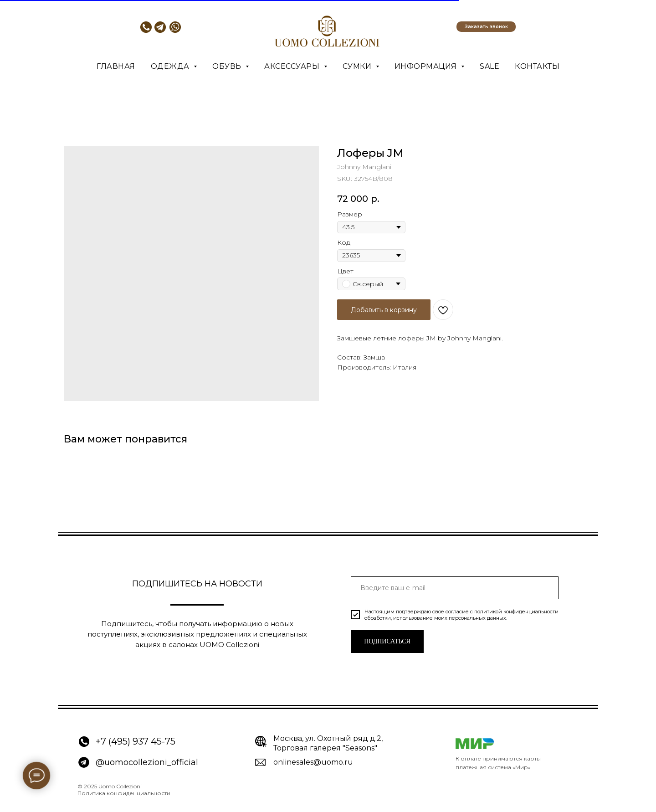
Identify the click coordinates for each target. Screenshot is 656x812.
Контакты (537, 66)
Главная (116, 66)
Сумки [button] (358, 66)
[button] (486, 27)
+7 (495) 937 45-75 (136, 741)
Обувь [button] (228, 66)
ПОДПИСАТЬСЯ (387, 641)
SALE (489, 66)
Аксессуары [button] (293, 66)
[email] (455, 588)
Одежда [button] (171, 66)
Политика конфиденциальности (124, 793)
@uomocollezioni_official (147, 762)
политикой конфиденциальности (516, 612)
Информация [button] (427, 66)
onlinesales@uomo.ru (313, 762)
